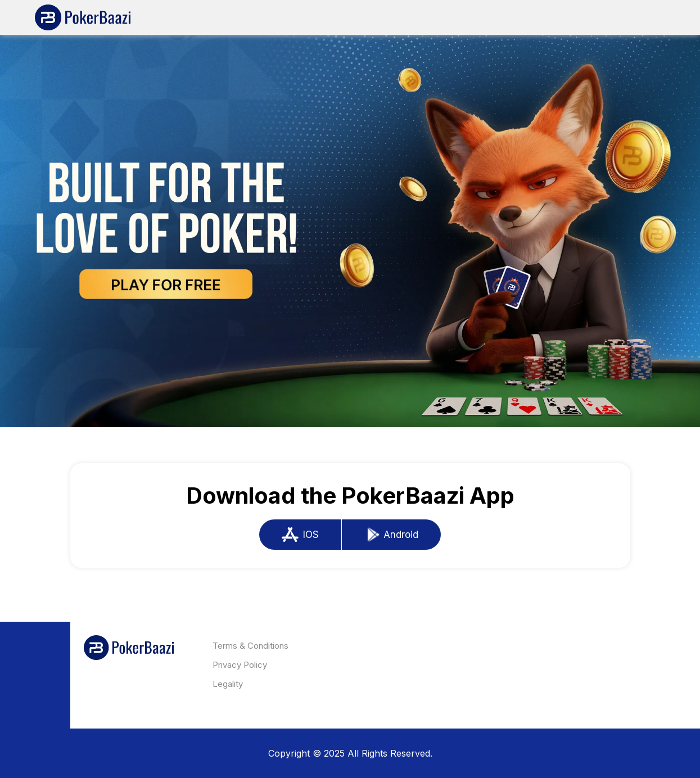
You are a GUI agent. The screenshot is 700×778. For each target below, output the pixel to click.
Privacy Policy (240, 665)
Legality (228, 684)
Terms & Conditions (250, 646)
